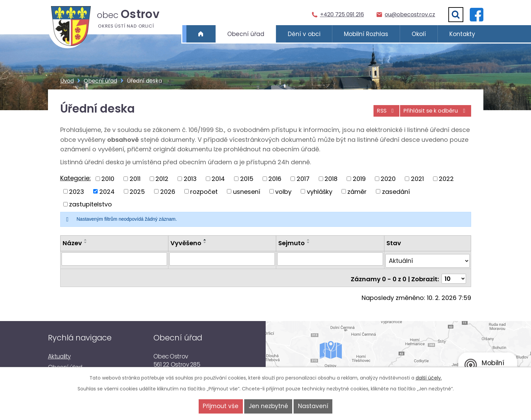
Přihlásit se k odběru (433, 113)
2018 (331, 179)
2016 (275, 179)
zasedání (396, 191)
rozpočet (204, 191)
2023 (77, 191)
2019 (359, 179)
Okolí (419, 34)
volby (283, 191)
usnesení (247, 191)
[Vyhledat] (456, 15)
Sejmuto (292, 243)
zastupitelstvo (90, 204)
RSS (379, 113)
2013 (190, 179)
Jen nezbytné (268, 406)
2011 (135, 179)
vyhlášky (320, 191)
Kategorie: (76, 178)
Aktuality (59, 352)
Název (72, 243)
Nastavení (322, 406)
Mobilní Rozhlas (366, 34)
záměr (357, 191)
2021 (417, 179)
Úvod (201, 34)
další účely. (429, 378)
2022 (446, 179)
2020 (388, 179)
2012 (162, 179)
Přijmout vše (212, 406)
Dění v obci (304, 34)
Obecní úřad (246, 34)
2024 (107, 191)
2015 (247, 179)
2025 (137, 191)
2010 (108, 179)
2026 (168, 191)
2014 (218, 179)
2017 (303, 179)
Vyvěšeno (186, 243)
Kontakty (462, 34)
